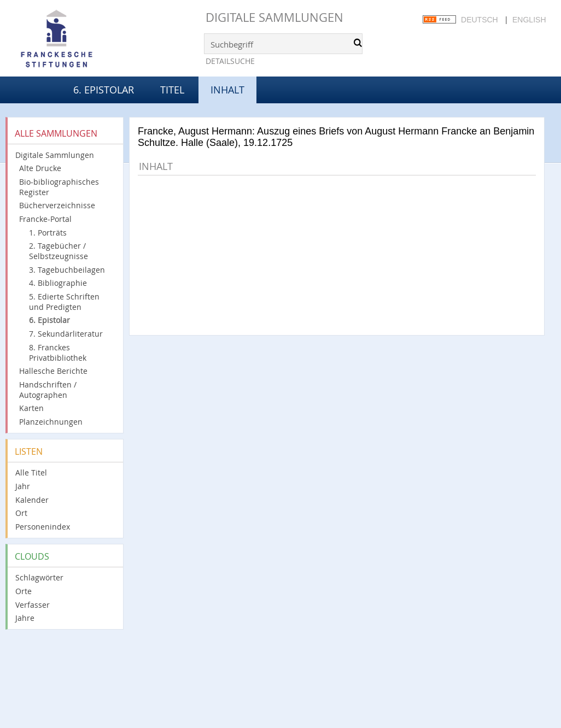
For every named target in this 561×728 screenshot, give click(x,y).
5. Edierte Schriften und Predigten (64, 302)
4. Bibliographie (58, 283)
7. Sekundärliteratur (66, 334)
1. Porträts (48, 233)
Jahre (25, 618)
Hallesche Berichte (53, 371)
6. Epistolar (104, 90)
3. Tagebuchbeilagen (67, 270)
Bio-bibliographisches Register (59, 187)
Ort (21, 513)
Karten (31, 408)
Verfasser (33, 605)
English (529, 20)
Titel (172, 90)
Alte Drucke (40, 168)
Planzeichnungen (51, 422)
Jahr (23, 486)
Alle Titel (31, 472)
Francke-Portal (45, 219)
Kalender (32, 500)
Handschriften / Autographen (48, 390)
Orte (24, 591)
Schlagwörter (39, 577)
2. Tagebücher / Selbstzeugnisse (59, 251)
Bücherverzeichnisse (57, 205)
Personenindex (43, 527)
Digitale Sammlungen (274, 17)
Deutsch (480, 20)
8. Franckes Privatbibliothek (58, 353)
